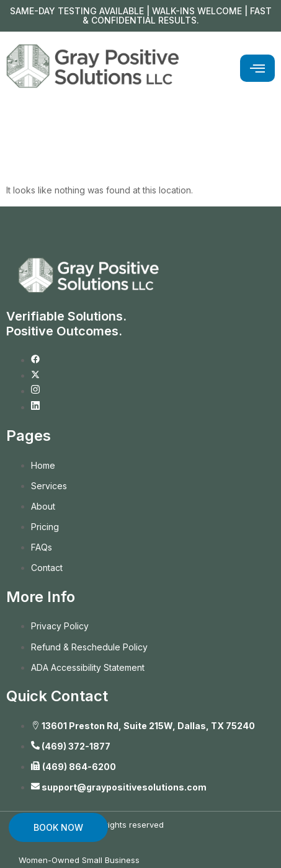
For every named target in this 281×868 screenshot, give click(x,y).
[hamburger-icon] (257, 68)
